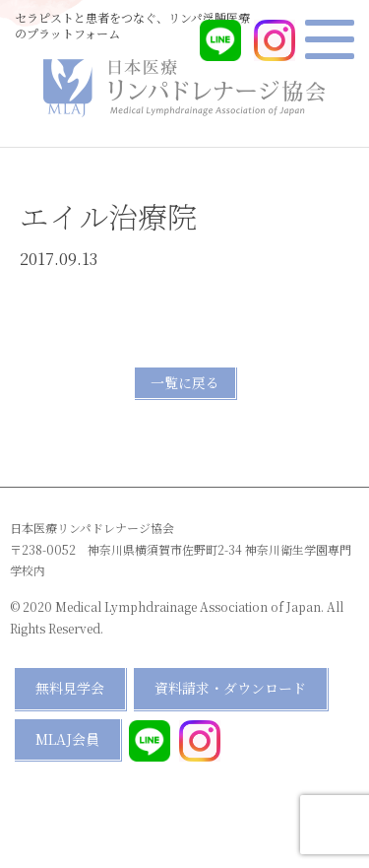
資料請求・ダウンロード (230, 688)
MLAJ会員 (67, 739)
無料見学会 (70, 688)
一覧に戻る (185, 382)
